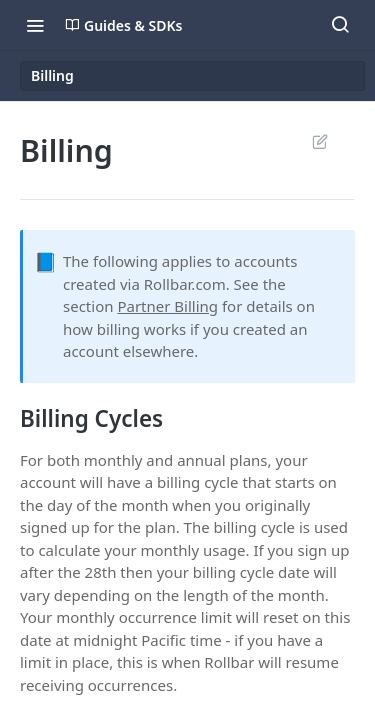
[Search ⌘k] (340, 25)
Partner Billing (167, 306)
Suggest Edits (319, 141)
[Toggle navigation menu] (35, 25)
